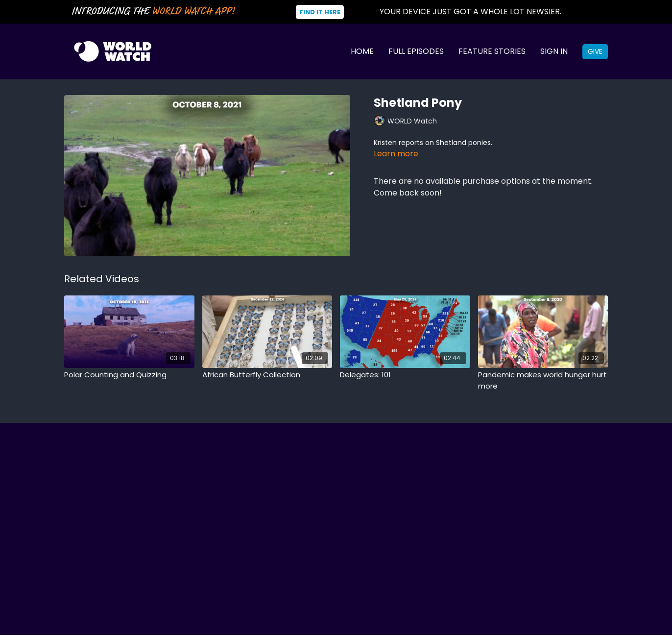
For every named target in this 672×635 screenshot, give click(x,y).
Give (595, 51)
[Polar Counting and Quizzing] (129, 375)
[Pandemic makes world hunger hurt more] (543, 380)
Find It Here (320, 12)
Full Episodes (416, 51)
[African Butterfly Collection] (267, 375)
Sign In (554, 51)
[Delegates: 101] (405, 375)
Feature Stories (492, 51)
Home (362, 51)
